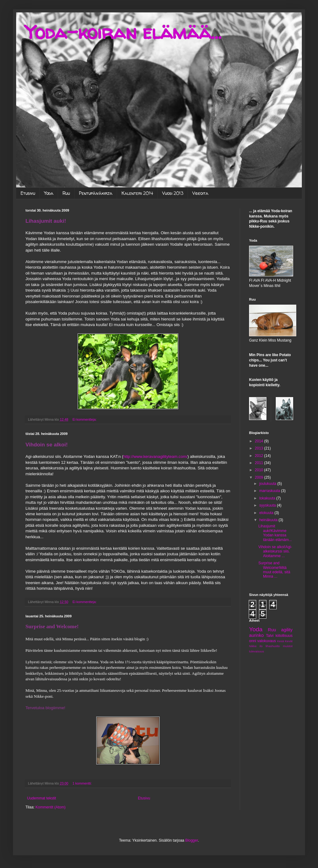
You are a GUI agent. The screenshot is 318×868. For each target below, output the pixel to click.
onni (253, 641)
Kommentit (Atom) (50, 807)
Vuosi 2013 (173, 193)
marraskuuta (270, 491)
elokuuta (267, 513)
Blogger (192, 840)
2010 (260, 470)
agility (287, 630)
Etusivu (28, 193)
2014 (260, 441)
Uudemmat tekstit (41, 798)
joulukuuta (268, 484)
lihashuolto (273, 646)
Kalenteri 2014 (137, 193)
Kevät (289, 641)
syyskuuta (268, 505)
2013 (260, 448)
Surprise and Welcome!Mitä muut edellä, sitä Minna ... (274, 570)
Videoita (200, 193)
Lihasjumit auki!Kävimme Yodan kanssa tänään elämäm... (275, 533)
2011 (260, 463)
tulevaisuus (257, 651)
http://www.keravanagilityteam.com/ (155, 456)
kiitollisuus (284, 636)
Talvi (270, 636)
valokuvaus (267, 641)
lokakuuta (268, 498)
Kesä (280, 641)
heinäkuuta (269, 520)
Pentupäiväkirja (96, 193)
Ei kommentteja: (85, 419)
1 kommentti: (83, 783)
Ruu (66, 193)
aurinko (256, 635)
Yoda (49, 193)
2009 (260, 477)
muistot (288, 646)
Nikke (253, 646)
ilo (261, 646)
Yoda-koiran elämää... (123, 32)
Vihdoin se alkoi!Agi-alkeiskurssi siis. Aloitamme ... (275, 551)
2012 (260, 456)
